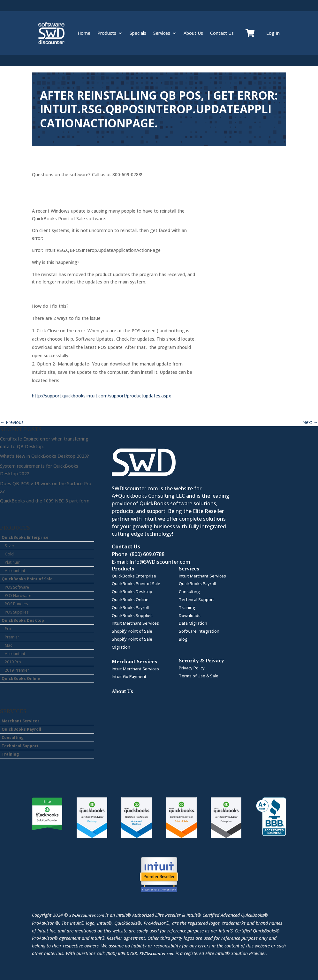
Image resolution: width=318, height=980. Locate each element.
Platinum (13, 562)
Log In (273, 33)
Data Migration (193, 623)
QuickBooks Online (21, 678)
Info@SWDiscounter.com (160, 562)
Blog (183, 639)
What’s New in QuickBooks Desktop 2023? (45, 456)
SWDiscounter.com (87, 915)
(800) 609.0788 (147, 554)
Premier (12, 637)
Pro (8, 629)
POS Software (17, 587)
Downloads (190, 615)
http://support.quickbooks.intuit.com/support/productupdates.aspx (102, 396)
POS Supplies (17, 612)
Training (10, 754)
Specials (138, 33)
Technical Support (20, 746)
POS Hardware (18, 596)
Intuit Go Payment (129, 676)
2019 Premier (17, 670)
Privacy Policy (192, 668)
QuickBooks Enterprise (25, 537)
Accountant (15, 571)
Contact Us (222, 33)
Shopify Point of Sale (132, 631)
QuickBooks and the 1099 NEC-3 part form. (45, 501)
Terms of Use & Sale (199, 676)
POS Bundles (16, 604)
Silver (10, 546)
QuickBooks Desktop (23, 620)
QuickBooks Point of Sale (27, 579)
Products (107, 33)
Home (84, 33)
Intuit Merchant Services (135, 623)
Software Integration (199, 631)
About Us (193, 33)
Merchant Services (21, 721)
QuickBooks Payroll (21, 729)
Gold (9, 554)
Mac (8, 645)
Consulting (13, 738)
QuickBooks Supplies (132, 615)
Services (162, 33)
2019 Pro (13, 662)
